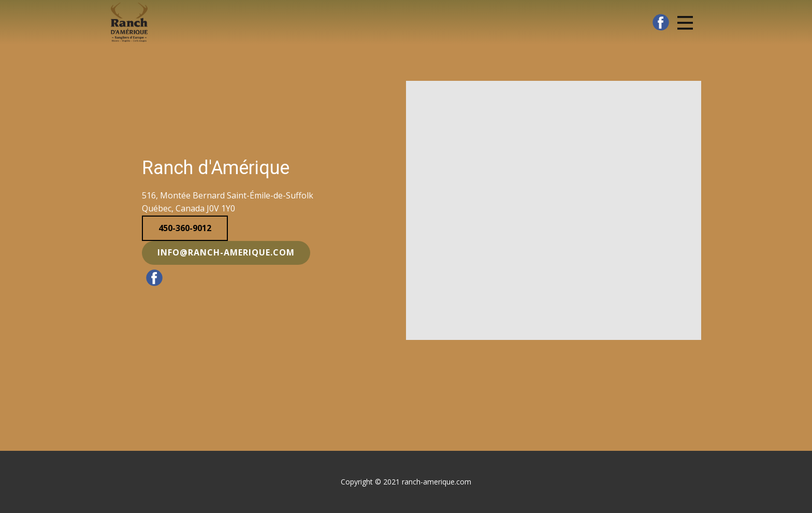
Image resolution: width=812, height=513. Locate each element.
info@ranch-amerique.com (226, 252)
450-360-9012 (185, 228)
